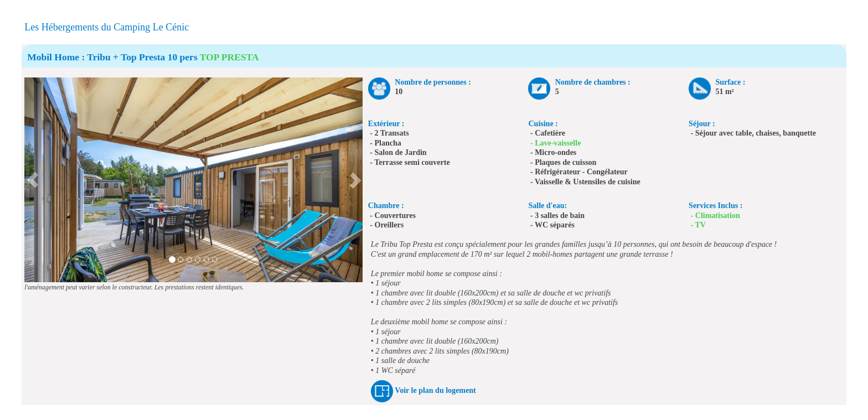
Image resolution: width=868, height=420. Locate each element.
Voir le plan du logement (435, 390)
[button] (33, 180)
